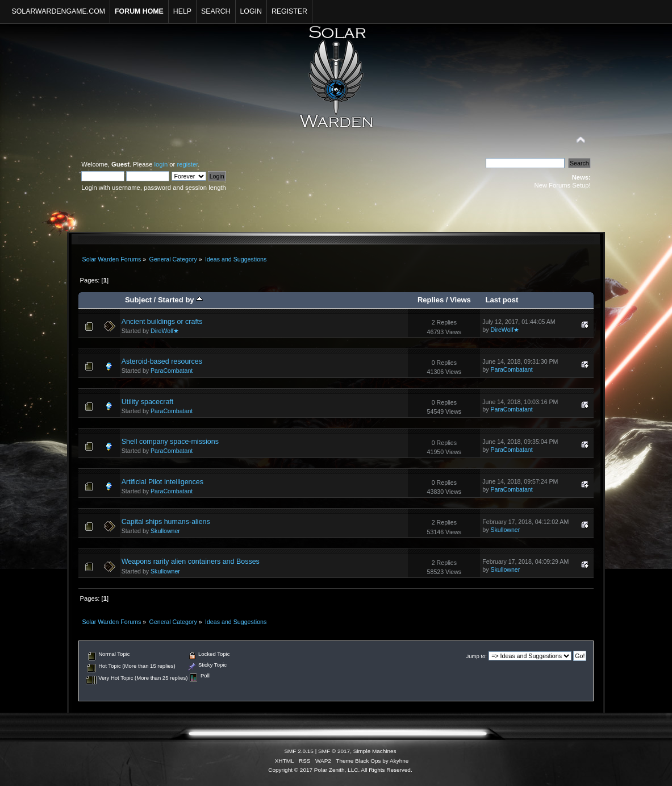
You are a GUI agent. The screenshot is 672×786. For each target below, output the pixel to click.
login (161, 164)
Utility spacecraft (147, 402)
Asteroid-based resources (162, 361)
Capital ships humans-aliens (166, 522)
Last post (502, 300)
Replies (431, 300)
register (187, 164)
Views (460, 300)
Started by (180, 300)
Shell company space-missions (170, 442)
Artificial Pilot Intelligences (162, 482)
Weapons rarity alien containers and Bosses (191, 562)
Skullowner (165, 531)
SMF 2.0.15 (299, 751)
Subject (138, 300)
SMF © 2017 (334, 751)
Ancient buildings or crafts (162, 322)
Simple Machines (375, 751)
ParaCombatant (172, 371)
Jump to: (476, 656)
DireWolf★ (165, 331)
